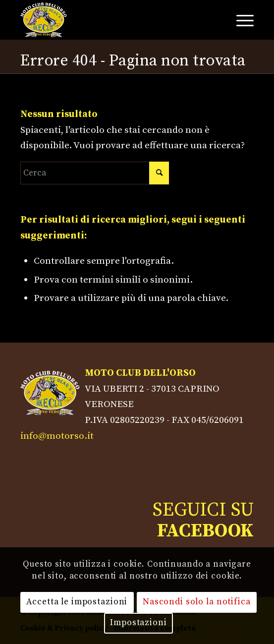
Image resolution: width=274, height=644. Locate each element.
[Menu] (240, 20)
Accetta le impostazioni (77, 602)
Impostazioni (138, 623)
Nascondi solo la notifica (197, 602)
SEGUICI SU (203, 521)
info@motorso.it (57, 436)
